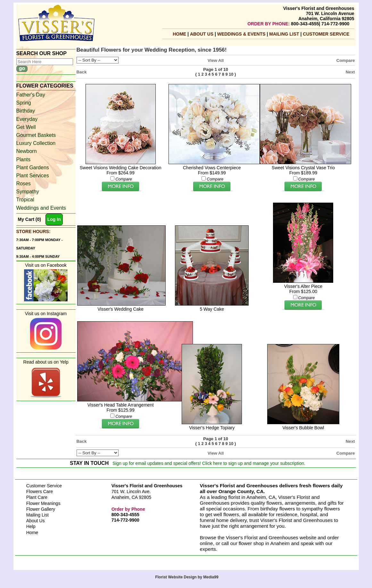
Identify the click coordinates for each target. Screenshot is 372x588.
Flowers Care (40, 491)
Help (31, 526)
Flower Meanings (43, 503)
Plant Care (37, 497)
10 (231, 74)
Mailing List (37, 515)
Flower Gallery (41, 509)
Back (82, 72)
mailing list (285, 34)
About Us (202, 34)
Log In (54, 219)
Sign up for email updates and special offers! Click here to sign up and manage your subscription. (209, 463)
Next (350, 72)
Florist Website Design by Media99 (187, 577)
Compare (346, 60)
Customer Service (326, 34)
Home (179, 34)
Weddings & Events (242, 34)
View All (216, 60)
